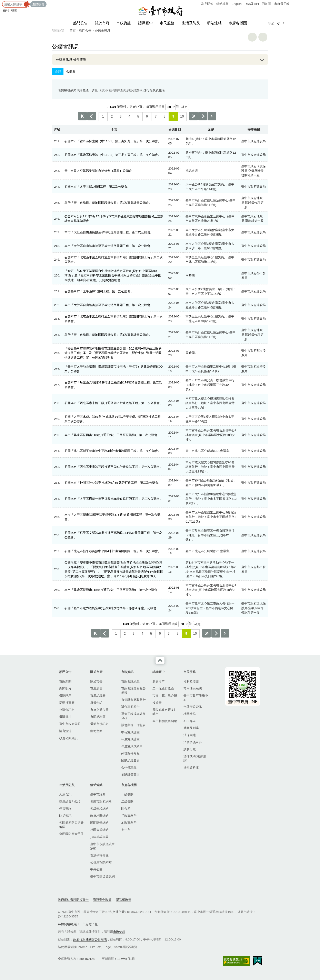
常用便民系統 (193, 688)
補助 (14, 10)
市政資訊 (124, 23)
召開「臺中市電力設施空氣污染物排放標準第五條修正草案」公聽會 (110, 608)
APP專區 (190, 721)
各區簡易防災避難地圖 (71, 825)
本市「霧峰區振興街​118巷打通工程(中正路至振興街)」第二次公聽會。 (112, 435)
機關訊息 (65, 695)
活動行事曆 (67, 703)
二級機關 (127, 801)
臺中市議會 (98, 794)
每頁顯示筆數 (155, 107)
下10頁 (193, 116)
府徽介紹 (96, 703)
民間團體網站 (99, 823)
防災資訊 (65, 816)
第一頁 (82, 116)
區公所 (126, 809)
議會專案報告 (130, 707)
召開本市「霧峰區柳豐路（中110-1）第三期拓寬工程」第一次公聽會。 (113, 141)
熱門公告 (80, 23)
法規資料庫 (191, 767)
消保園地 (190, 735)
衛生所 (126, 830)
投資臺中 (159, 703)
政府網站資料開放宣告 (73, 900)
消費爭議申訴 (193, 742)
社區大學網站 (99, 830)
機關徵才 (65, 717)
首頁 (73, 30)
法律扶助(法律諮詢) (195, 758)
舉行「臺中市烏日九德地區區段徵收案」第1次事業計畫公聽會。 (108, 335)
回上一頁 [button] (263, 37)
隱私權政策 (124, 900)
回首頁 (266, 4)
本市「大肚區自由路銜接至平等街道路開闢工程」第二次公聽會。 (109, 232)
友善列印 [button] (252, 37)
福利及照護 (191, 681)
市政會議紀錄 (130, 681)
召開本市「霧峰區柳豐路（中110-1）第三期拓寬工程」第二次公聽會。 (113, 155)
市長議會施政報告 (133, 700)
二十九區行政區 (163, 688)
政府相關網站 (99, 816)
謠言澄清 (65, 731)
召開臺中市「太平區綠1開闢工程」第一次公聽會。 (99, 291)
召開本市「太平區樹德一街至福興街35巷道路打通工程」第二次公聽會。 (114, 499)
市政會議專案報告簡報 (133, 690)
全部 (58, 71)
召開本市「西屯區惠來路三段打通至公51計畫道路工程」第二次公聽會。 (114, 403)
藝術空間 (96, 731)
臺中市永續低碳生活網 (102, 846)
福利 (6, 10)
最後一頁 (212, 116)
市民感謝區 (98, 717)
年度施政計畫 (130, 739)
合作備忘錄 (129, 767)
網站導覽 (222, 4)
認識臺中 (146, 23)
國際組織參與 (130, 760)
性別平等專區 (99, 855)
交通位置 (119, 912)
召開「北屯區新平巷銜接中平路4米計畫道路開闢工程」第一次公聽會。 (113, 551)
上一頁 (92, 116)
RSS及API (252, 4)
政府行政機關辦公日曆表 (90, 939)
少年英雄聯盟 (99, 837)
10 (182, 116)
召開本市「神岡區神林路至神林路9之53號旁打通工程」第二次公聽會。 (113, 483)
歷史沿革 (159, 681)
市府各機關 (238, 23)
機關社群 (190, 714)
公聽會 (71, 71)
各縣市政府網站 (101, 801)
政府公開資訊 (68, 738)
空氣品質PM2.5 (70, 801)
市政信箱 (119, 932)
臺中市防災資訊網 (102, 876)
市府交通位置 (99, 710)
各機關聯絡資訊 (69, 924)
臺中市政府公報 (70, 724)
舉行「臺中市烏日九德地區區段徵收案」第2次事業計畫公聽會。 (108, 203)
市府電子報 (282, 4)
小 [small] (279, 23)
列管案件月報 (130, 753)
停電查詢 (65, 809)
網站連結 (214, 23)
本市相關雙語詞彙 (165, 721)
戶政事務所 (129, 816)
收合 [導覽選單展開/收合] (160, 660)
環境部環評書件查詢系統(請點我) (121, 90)
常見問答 (207, 4)
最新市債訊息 (99, 724)
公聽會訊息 (103, 30)
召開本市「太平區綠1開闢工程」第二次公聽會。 (97, 187)
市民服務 (167, 23)
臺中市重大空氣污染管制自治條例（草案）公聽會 (98, 171)
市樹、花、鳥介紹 (165, 695)
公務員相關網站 (101, 862)
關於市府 (102, 23)
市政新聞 (65, 681)
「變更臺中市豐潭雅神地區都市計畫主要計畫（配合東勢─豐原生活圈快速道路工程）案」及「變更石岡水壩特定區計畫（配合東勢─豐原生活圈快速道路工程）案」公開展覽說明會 (113, 353)
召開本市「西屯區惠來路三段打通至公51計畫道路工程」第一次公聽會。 (114, 467)
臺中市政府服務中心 (196, 698)
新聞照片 (65, 688)
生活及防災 (191, 23)
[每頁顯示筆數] (171, 107)
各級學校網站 (99, 809)
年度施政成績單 (132, 746)
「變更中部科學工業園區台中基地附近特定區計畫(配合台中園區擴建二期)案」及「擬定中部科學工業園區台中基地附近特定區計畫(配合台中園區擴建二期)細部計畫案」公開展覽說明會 (113, 275)
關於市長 (96, 681)
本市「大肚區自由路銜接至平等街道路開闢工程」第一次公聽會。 (109, 305)
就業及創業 (191, 728)
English (237, 4)
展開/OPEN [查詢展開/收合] (260, 59)
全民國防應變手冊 (71, 834)
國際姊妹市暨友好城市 (165, 712)
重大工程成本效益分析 (133, 716)
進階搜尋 (38, 4)
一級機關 (127, 794)
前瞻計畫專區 (130, 775)
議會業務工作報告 (133, 725)
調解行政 (190, 749)
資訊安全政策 (102, 900)
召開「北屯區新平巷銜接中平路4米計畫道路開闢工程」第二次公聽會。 (113, 451)
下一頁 (203, 116)
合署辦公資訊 (193, 707)
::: (1, 2)
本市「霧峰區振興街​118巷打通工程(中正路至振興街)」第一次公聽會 (111, 590)
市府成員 (96, 688)
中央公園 (96, 869)
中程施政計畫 (130, 732)
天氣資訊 (65, 794)
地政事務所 (129, 823)
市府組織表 (98, 695)
